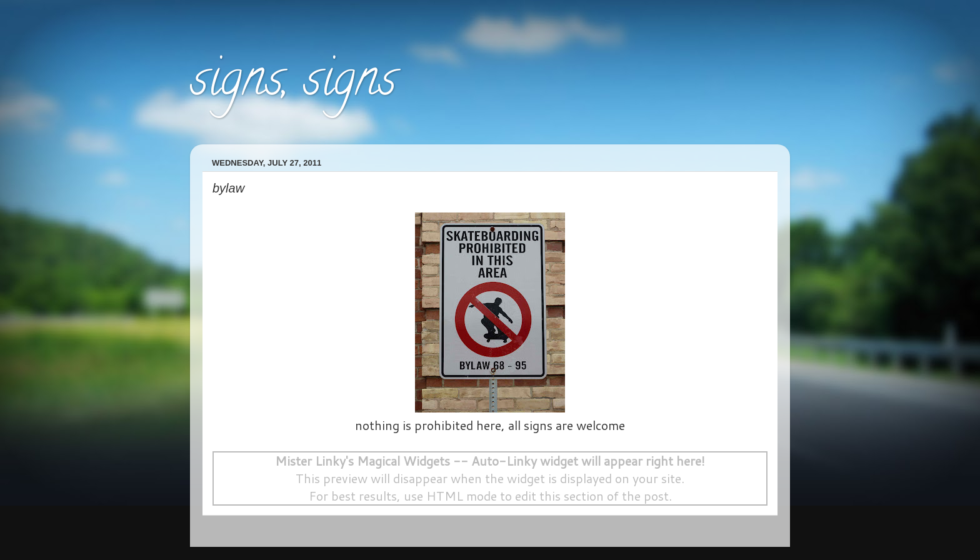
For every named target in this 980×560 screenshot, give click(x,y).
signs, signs (293, 84)
